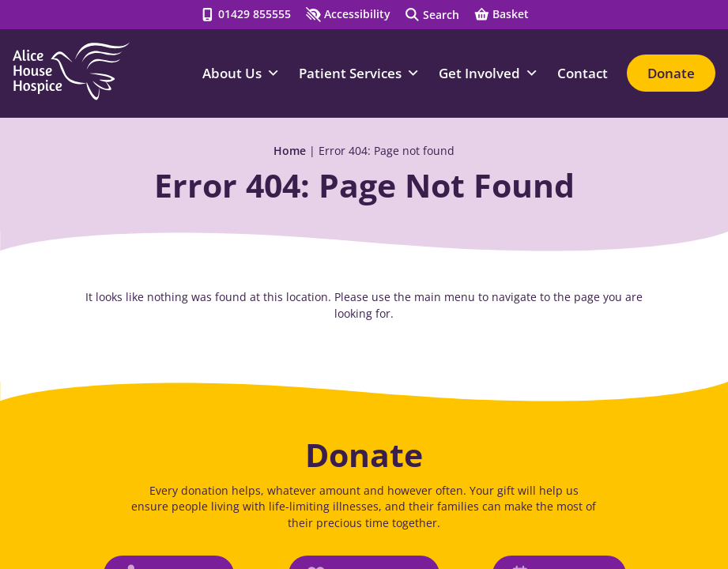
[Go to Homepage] (71, 71)
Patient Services (359, 73)
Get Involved (488, 73)
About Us (241, 73)
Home (290, 151)
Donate (671, 73)
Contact (583, 73)
